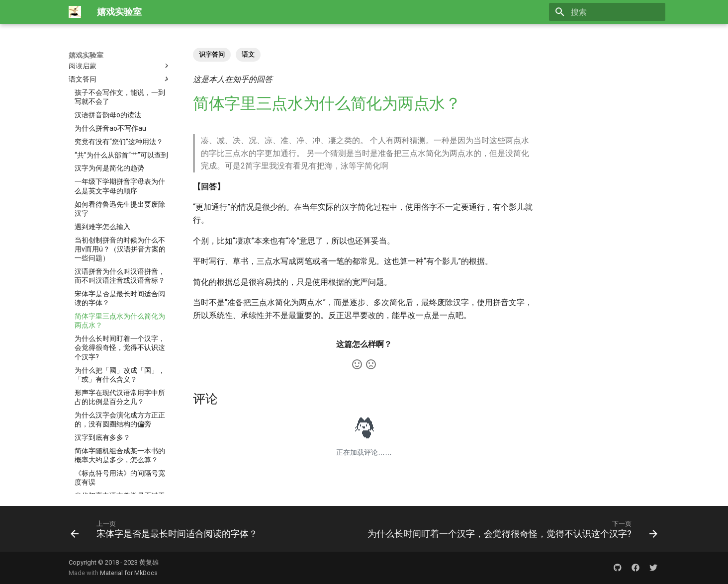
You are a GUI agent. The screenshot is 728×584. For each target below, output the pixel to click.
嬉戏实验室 (86, 55)
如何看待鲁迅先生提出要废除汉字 (120, 95)
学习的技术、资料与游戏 (120, 467)
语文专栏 (120, 454)
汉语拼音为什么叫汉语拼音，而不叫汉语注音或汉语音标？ (120, 163)
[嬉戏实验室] (75, 12)
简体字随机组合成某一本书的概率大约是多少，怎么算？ (120, 342)
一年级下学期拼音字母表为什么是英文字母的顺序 (120, 73)
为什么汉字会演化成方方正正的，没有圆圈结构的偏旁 (120, 306)
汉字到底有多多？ (102, 324)
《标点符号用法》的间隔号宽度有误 (120, 364)
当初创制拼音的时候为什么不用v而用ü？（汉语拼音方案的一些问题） (120, 136)
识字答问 (212, 54)
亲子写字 (120, 481)
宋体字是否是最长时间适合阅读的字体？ (120, 185)
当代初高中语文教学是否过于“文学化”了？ (120, 387)
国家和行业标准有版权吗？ (116, 440)
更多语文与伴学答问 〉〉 (114, 427)
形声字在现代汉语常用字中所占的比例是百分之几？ (120, 284)
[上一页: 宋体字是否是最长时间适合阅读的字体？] (166, 529)
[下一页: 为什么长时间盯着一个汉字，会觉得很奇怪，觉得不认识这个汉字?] (511, 529)
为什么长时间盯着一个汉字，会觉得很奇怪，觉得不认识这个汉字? (120, 234)
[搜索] (607, 12)
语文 (248, 54)
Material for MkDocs (129, 573)
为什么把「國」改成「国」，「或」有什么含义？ (120, 261)
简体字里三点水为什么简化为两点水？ (120, 207)
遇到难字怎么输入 (102, 113)
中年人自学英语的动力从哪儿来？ (120, 409)
